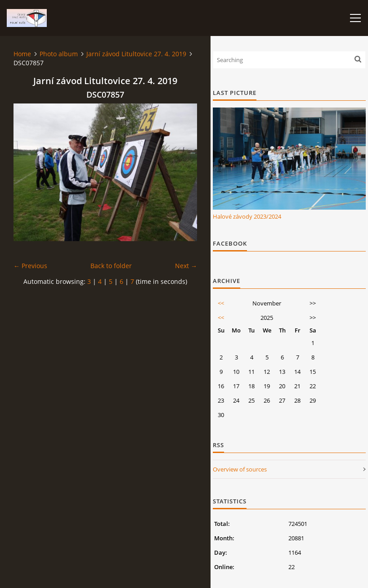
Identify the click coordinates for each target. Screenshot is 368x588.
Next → (186, 266)
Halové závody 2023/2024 (247, 216)
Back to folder (111, 266)
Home (22, 54)
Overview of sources (240, 469)
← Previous (30, 266)
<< (221, 303)
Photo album (59, 54)
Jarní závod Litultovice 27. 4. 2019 (136, 54)
